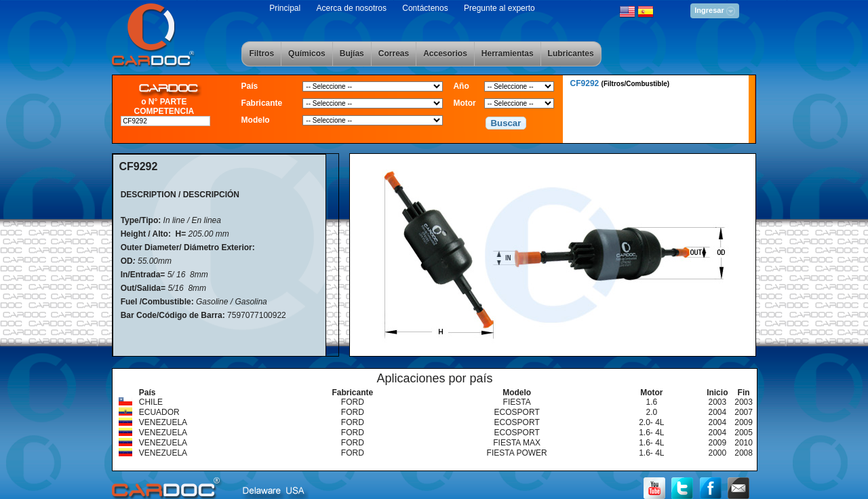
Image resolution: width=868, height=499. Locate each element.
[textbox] (165, 121)
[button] (506, 123)
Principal (285, 8)
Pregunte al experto (499, 8)
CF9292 (620, 83)
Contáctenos (425, 8)
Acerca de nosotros (352, 8)
